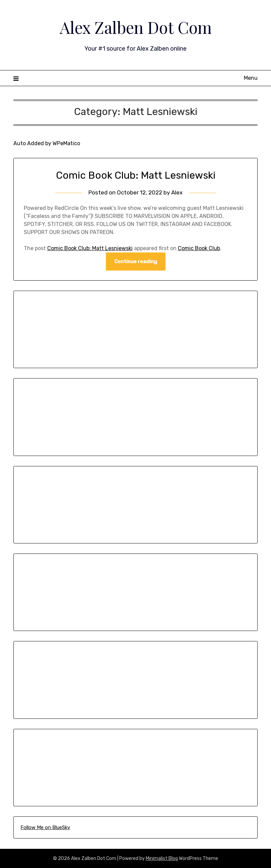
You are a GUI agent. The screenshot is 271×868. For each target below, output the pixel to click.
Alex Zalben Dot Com (136, 27)
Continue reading (136, 262)
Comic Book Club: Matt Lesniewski (136, 175)
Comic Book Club (199, 248)
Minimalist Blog (162, 858)
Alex (177, 192)
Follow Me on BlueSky (45, 827)
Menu (251, 78)
